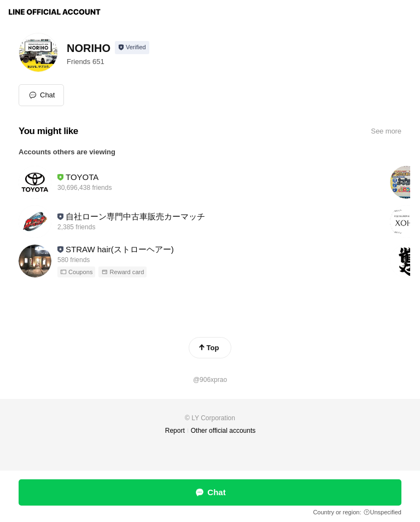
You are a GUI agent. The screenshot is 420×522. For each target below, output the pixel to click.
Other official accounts (223, 431)
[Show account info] (132, 48)
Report (175, 431)
